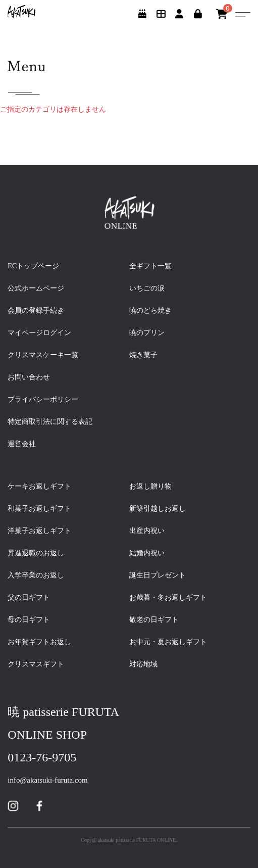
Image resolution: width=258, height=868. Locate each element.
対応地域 (143, 664)
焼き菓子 (143, 355)
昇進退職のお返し (36, 553)
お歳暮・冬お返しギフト (168, 597)
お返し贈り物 (150, 486)
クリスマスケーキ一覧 (43, 355)
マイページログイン (39, 333)
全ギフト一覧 (150, 266)
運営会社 (22, 444)
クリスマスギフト (36, 664)
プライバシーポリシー (43, 399)
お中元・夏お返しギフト (168, 642)
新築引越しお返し (158, 509)
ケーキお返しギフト (43, 486)
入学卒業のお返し (39, 575)
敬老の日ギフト (158, 620)
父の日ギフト (32, 597)
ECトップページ (33, 266)
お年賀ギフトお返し (43, 642)
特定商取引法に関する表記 (50, 422)
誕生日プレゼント (161, 575)
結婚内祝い (150, 553)
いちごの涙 (147, 288)
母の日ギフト (32, 620)
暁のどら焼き (150, 310)
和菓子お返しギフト (43, 509)
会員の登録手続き (36, 310)
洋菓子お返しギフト (43, 531)
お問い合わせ (29, 377)
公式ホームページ (36, 288)
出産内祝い (150, 531)
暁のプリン (147, 333)
